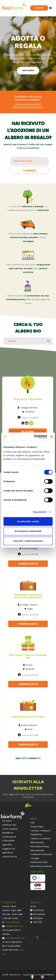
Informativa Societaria (41, 866)
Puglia (30, 609)
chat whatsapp (12, 922)
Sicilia (30, 729)
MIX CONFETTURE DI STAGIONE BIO (28, 657)
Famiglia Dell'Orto (29, 408)
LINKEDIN (36, 918)
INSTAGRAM (38, 914)
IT (37, 977)
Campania (29, 412)
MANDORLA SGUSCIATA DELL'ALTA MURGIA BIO (28, 596)
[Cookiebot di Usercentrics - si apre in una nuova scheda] (35, 437)
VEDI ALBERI (28, 71)
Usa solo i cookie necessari (28, 541)
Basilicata (30, 669)
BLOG (33, 906)
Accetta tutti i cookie (28, 521)
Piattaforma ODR (39, 862)
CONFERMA (29, 171)
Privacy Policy (37, 827)
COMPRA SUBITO (28, 564)
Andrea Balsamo (29, 725)
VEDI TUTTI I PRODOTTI (28, 759)
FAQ (32, 823)
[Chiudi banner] (52, 437)
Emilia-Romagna (30, 548)
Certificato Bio (9, 825)
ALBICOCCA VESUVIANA (28, 399)
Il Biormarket (9, 841)
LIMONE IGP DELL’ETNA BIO (28, 717)
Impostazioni (40, 512)
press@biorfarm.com (15, 938)
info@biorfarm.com (14, 926)
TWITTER (36, 922)
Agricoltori (7, 845)
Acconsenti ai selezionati (28, 531)
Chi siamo (7, 821)
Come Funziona (10, 829)
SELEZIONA (28, 432)
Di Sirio (29, 665)
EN (47, 977)
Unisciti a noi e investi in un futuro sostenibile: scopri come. (28, 106)
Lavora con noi (9, 856)
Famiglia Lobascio (29, 605)
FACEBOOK (37, 910)
